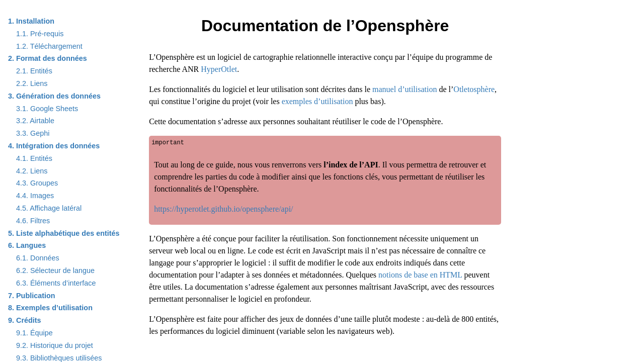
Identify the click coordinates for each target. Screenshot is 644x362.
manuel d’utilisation (405, 89)
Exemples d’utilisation (50, 308)
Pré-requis (40, 34)
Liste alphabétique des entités (64, 233)
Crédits (25, 320)
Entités (34, 71)
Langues (27, 245)
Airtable (35, 121)
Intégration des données (54, 146)
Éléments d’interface (56, 283)
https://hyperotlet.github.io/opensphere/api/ (223, 209)
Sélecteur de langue (55, 270)
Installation (31, 21)
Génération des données (54, 96)
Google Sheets (47, 109)
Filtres (33, 221)
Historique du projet (55, 345)
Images (35, 196)
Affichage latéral (49, 208)
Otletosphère (474, 89)
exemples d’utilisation (317, 101)
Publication (32, 296)
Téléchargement (49, 46)
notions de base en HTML (420, 275)
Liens (32, 83)
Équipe (34, 333)
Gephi (33, 133)
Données (38, 258)
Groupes (37, 183)
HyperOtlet (219, 69)
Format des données (48, 58)
